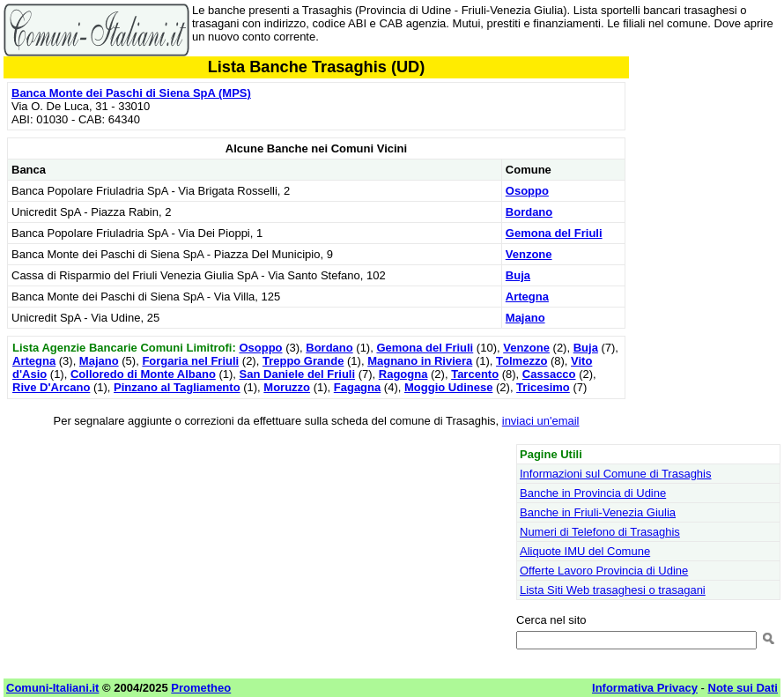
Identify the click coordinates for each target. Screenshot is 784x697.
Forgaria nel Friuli (190, 361)
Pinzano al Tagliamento (177, 387)
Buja (518, 275)
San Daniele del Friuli (297, 374)
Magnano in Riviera (420, 361)
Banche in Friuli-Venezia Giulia (598, 512)
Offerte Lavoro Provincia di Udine (604, 571)
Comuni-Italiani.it (52, 688)
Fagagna (357, 387)
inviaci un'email (541, 421)
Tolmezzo (521, 361)
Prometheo (201, 688)
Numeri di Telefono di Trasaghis (600, 532)
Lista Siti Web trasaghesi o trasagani (613, 590)
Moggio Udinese (448, 387)
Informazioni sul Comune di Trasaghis (616, 474)
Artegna (527, 297)
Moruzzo (287, 387)
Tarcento (475, 374)
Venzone (529, 254)
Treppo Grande (303, 361)
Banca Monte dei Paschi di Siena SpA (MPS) (131, 93)
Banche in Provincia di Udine (593, 493)
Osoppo (527, 191)
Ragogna (403, 374)
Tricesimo (543, 387)
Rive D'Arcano (51, 387)
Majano (525, 318)
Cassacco (549, 374)
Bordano (529, 212)
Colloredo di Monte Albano (143, 374)
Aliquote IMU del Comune (585, 551)
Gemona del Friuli (554, 233)
